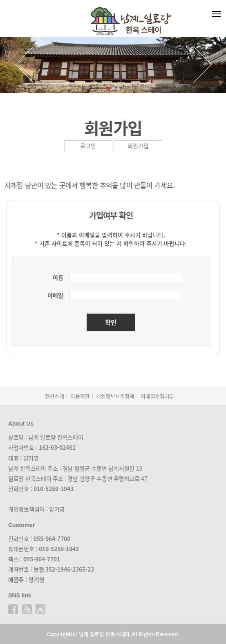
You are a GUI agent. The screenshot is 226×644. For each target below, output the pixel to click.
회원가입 (138, 146)
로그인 (88, 146)
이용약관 (80, 396)
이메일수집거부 (157, 396)
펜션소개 (55, 396)
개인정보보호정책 (115, 396)
